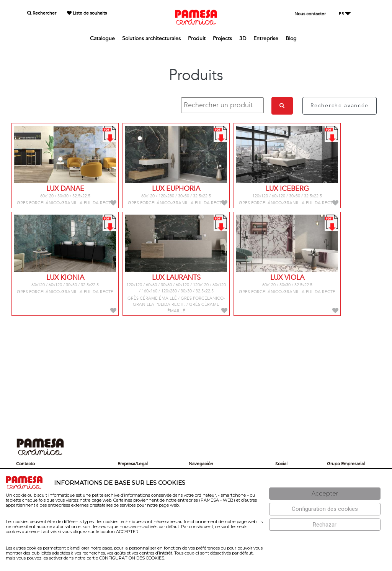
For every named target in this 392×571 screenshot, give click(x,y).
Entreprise (266, 39)
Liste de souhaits (87, 13)
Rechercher (42, 13)
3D (243, 39)
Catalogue (102, 39)
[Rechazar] (325, 525)
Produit (197, 39)
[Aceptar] (325, 494)
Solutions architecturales (151, 39)
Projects (222, 39)
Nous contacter (310, 14)
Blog (291, 39)
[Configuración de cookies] (325, 509)
